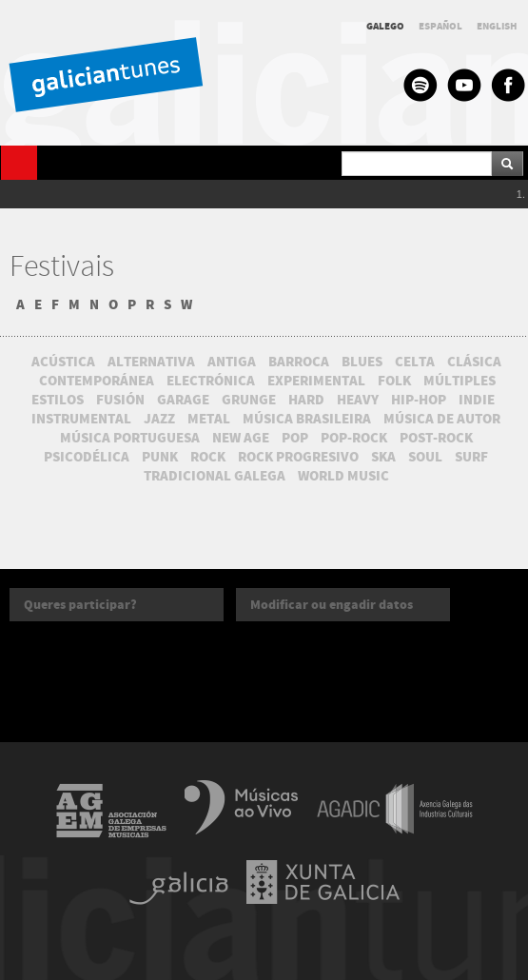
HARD (306, 400)
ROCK (208, 457)
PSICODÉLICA (87, 457)
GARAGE (183, 400)
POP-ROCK (354, 438)
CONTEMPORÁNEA (97, 381)
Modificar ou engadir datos (332, 605)
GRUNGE (249, 400)
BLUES (362, 362)
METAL (209, 419)
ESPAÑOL (440, 26)
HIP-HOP (419, 400)
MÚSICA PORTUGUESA (130, 438)
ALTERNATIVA (151, 362)
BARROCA (299, 362)
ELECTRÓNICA (211, 381)
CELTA (415, 362)
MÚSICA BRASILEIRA (307, 419)
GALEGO (385, 26)
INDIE (477, 400)
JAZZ (159, 419)
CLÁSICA (474, 362)
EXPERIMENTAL (316, 381)
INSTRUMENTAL (81, 419)
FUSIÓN (120, 400)
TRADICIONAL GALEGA (215, 476)
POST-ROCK (436, 438)
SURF (471, 457)
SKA (383, 457)
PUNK (160, 457)
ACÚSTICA (63, 362)
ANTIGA (232, 362)
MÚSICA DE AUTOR (442, 419)
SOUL (425, 457)
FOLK (394, 381)
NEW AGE (241, 438)
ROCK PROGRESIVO (298, 457)
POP (295, 438)
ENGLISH (497, 26)
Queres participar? (80, 605)
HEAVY (358, 400)
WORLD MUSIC (343, 476)
